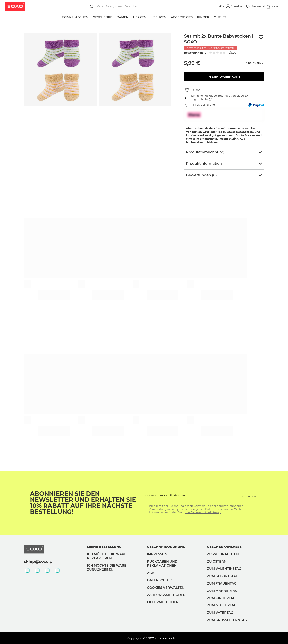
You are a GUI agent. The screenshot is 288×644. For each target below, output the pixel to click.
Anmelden (249, 496)
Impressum (157, 554)
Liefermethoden (163, 602)
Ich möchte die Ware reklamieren (107, 556)
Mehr (196, 90)
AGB (151, 573)
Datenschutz (160, 580)
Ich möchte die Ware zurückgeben (107, 568)
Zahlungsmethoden (166, 595)
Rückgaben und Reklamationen (162, 564)
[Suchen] (93, 6)
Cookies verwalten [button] (166, 588)
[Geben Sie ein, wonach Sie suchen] (123, 6)
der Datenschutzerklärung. (203, 512)
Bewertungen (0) (196, 53)
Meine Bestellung (104, 547)
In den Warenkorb (224, 77)
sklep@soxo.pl (39, 561)
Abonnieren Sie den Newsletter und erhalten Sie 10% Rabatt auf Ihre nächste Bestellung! (83, 503)
